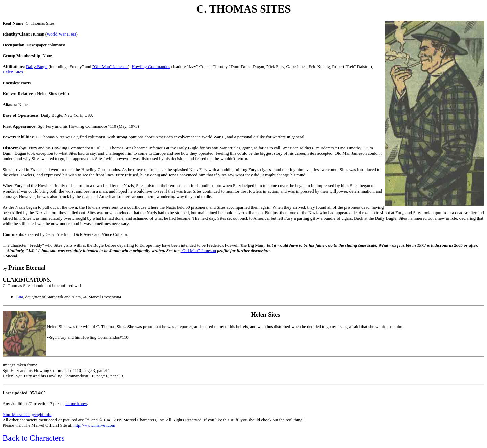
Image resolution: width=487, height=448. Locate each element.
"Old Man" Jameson (110, 66)
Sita (20, 297)
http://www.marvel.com (94, 425)
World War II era (62, 34)
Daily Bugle (37, 66)
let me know (76, 404)
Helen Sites (13, 72)
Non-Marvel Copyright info (27, 414)
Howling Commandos (151, 66)
